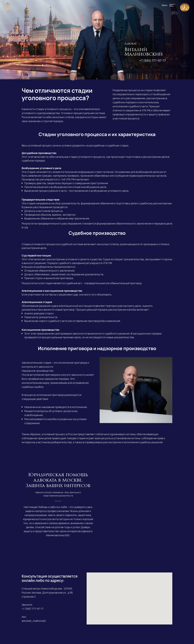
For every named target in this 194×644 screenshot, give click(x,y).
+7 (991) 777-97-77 (153, 60)
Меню (165, 5)
